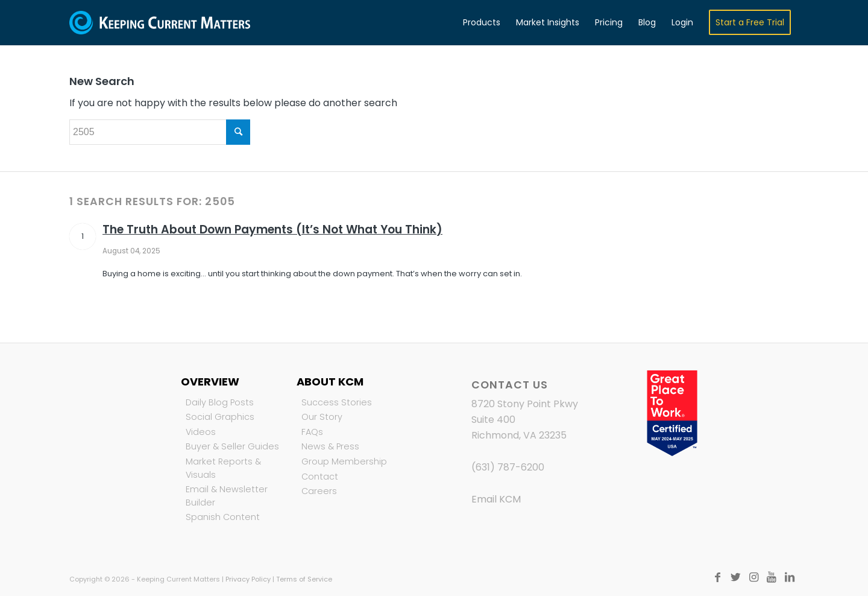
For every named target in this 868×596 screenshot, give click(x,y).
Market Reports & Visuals (223, 468)
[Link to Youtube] (772, 577)
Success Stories (337, 402)
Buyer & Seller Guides (232, 446)
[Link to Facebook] (717, 577)
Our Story (322, 417)
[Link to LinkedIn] (790, 577)
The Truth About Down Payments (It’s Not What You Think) (272, 230)
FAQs (312, 432)
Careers (319, 491)
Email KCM (496, 499)
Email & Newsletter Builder (227, 496)
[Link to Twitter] (735, 577)
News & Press (330, 446)
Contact (320, 477)
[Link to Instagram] (753, 577)
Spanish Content (223, 517)
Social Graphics (220, 417)
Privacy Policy (248, 579)
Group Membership (344, 461)
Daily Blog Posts (220, 402)
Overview (210, 382)
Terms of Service (304, 579)
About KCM (330, 382)
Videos (201, 432)
